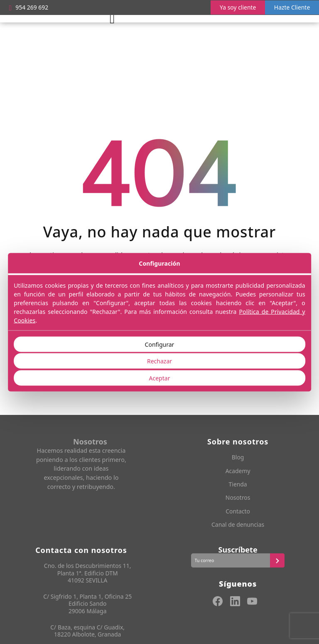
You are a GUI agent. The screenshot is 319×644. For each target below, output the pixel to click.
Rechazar (159, 361)
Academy (238, 471)
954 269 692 (30, 7)
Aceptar (160, 378)
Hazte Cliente (291, 7)
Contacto (238, 512)
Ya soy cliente (235, 7)
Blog (238, 458)
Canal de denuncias (238, 525)
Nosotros (238, 498)
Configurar (160, 344)
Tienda (238, 485)
